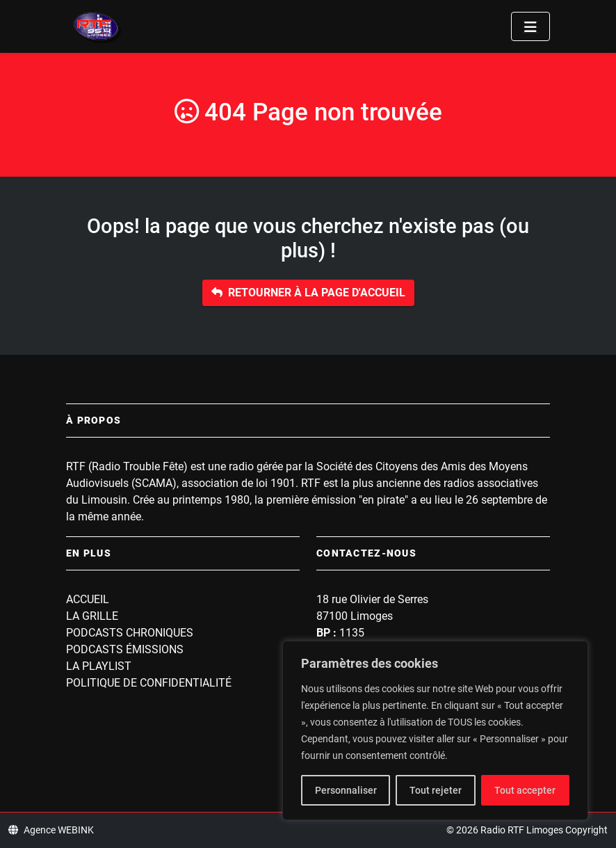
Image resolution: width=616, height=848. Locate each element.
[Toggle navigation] (530, 26)
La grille (92, 616)
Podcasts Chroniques (130, 633)
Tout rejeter (436, 790)
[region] (435, 730)
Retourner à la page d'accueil (308, 293)
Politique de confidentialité (149, 683)
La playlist (99, 666)
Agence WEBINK (51, 830)
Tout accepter (525, 790)
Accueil (88, 599)
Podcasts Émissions (125, 649)
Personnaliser (346, 790)
